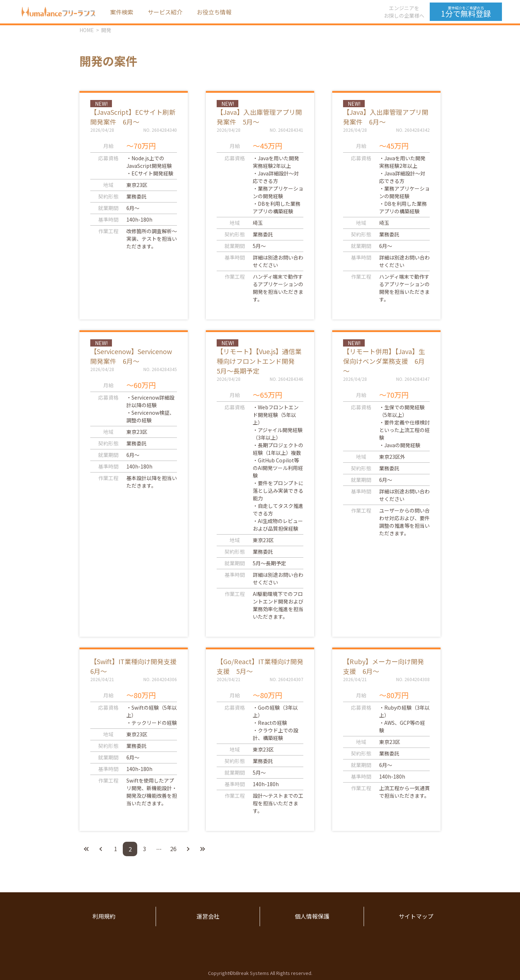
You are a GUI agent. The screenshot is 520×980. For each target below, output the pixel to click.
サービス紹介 (165, 12)
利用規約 (104, 916)
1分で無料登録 (466, 12)
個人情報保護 (312, 916)
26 (173, 849)
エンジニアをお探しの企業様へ (404, 12)
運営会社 (208, 916)
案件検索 (122, 12)
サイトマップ (416, 916)
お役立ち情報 (214, 12)
